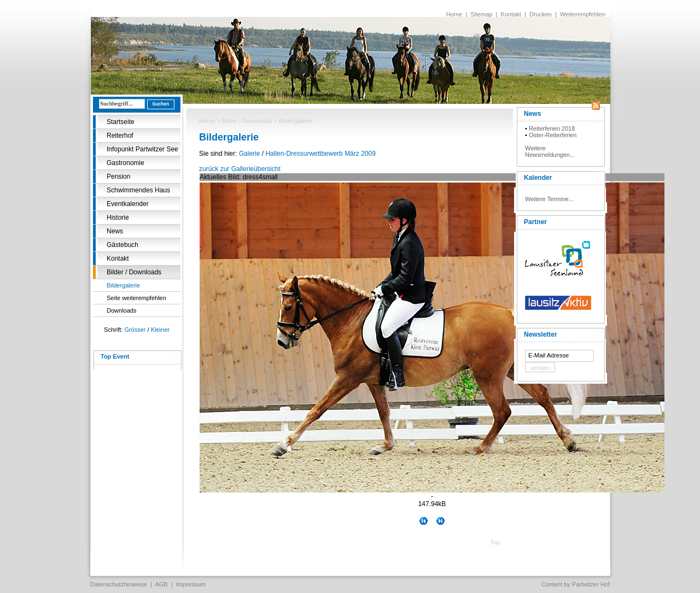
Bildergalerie (123, 285)
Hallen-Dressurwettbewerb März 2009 (320, 154)
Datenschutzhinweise (119, 584)
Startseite (121, 122)
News (115, 231)
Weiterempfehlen (583, 14)
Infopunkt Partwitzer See (142, 149)
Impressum (191, 584)
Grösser (135, 330)
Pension (118, 177)
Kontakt (511, 14)
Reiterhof (120, 136)
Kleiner (160, 330)
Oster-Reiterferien (553, 135)
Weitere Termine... (549, 199)
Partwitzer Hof (591, 584)
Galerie (250, 154)
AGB (161, 584)
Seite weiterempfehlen (136, 298)
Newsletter (541, 334)
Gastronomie (126, 163)
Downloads (121, 310)
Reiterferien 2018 (552, 128)
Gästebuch (122, 245)
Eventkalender (128, 204)
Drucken (541, 14)
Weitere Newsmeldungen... (550, 151)
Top (495, 542)
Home (454, 14)
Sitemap (481, 14)
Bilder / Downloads (134, 272)
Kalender (538, 178)
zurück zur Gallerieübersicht (240, 169)
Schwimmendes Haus (138, 190)
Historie (118, 218)
